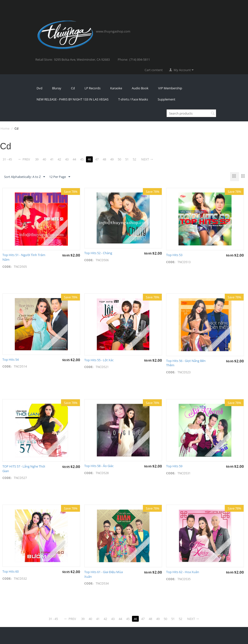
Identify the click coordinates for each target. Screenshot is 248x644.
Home (5, 128)
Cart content (154, 70)
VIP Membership (170, 88)
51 (127, 159)
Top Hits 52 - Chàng (98, 253)
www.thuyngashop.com (113, 31)
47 (97, 159)
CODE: (7, 267)
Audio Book (140, 88)
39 (37, 159)
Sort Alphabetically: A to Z (25, 177)
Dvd (39, 88)
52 (134, 159)
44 (74, 159)
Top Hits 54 (11, 360)
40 (44, 159)
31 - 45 (7, 159)
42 (59, 159)
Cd (73, 88)
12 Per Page (60, 177)
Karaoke (116, 88)
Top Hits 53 (174, 255)
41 (52, 159)
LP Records (93, 88)
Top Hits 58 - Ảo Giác (99, 466)
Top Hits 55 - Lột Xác (99, 360)
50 (119, 159)
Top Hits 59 (174, 466)
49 (112, 159)
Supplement (167, 99)
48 (104, 159)
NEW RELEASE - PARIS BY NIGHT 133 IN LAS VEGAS (73, 99)
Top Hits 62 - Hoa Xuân (183, 572)
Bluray (57, 88)
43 (67, 159)
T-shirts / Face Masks (133, 99)
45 (82, 159)
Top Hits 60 (11, 571)
